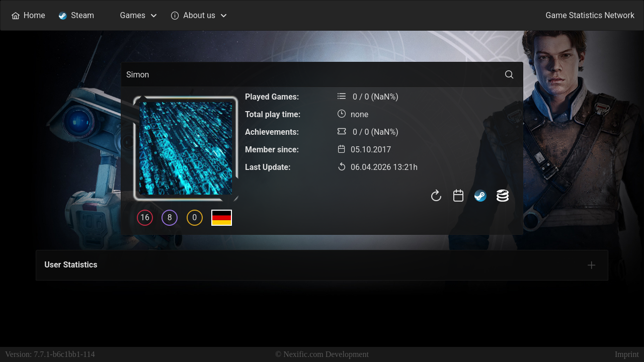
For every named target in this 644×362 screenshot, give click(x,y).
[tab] (592, 265)
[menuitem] (28, 15)
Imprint (627, 354)
